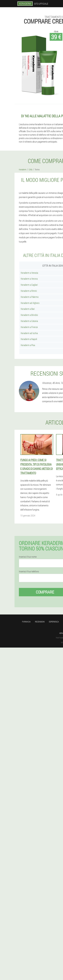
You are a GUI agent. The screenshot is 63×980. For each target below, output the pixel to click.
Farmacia (26, 622)
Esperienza (54, 622)
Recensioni (40, 622)
